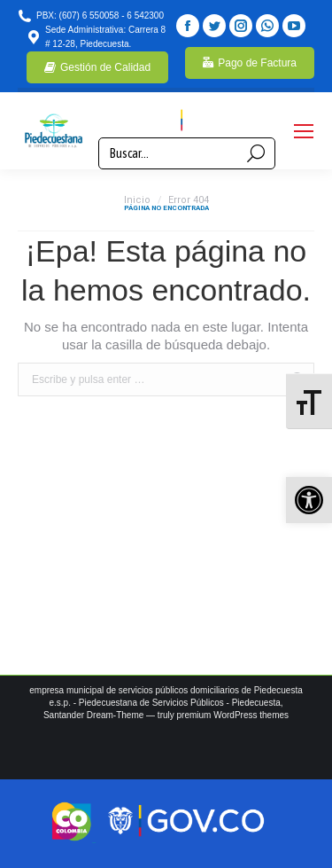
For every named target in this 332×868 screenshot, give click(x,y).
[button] (309, 500)
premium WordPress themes (233, 715)
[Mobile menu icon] (304, 131)
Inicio (137, 200)
